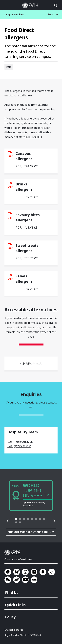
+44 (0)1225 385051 (19, 446)
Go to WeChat (8, 580)
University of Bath (13, 552)
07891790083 (34, 137)
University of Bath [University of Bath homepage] (31, 5)
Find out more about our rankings (31, 532)
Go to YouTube (25, 580)
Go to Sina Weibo (17, 580)
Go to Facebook (8, 572)
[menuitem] (31, 592)
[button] (8, 521)
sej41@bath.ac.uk (31, 363)
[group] (31, 496)
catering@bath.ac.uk (20, 442)
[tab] (16, 519)
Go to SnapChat (43, 572)
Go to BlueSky (17, 572)
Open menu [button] (6, 5)
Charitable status (14, 630)
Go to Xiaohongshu (34, 580)
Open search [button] (56, 5)
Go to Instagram (25, 572)
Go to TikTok (52, 572)
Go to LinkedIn (34, 572)
